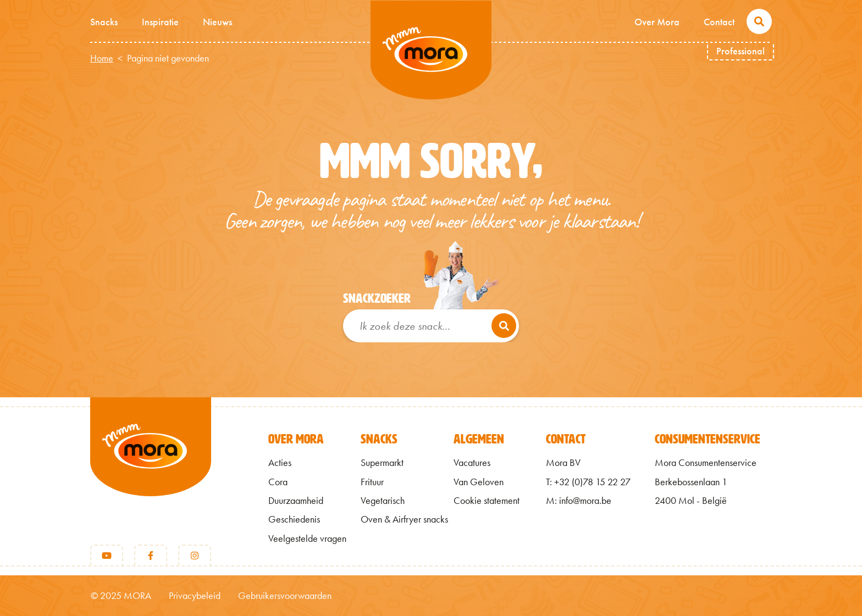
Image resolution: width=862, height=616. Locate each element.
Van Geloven (479, 482)
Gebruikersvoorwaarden (285, 596)
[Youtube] (107, 556)
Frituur (372, 482)
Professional (741, 51)
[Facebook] (151, 556)
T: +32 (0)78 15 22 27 (588, 482)
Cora (278, 482)
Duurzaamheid (296, 501)
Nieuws (217, 22)
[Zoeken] (504, 326)
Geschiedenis (294, 519)
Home (102, 58)
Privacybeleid (195, 596)
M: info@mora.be (579, 501)
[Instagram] (195, 556)
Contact (719, 22)
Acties (280, 463)
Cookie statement (487, 501)
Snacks (104, 22)
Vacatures (472, 463)
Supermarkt (382, 463)
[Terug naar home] (151, 465)
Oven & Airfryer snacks (404, 519)
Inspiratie (160, 22)
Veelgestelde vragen (307, 539)
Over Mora (657, 22)
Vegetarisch (383, 501)
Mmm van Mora (431, 50)
